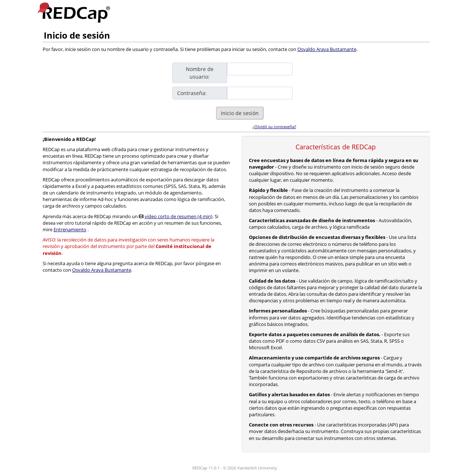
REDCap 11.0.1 (206, 468)
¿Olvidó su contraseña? (274, 127)
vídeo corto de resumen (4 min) (179, 216)
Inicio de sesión (240, 113)
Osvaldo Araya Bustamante (327, 49)
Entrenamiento (70, 229)
